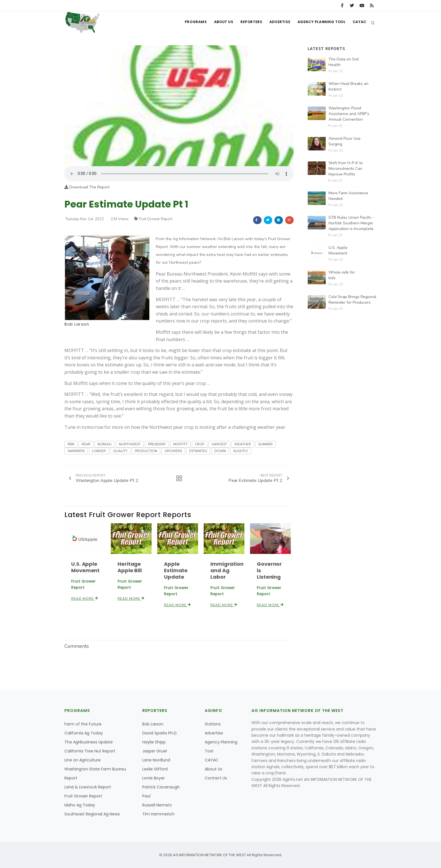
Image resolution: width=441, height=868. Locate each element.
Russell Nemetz (157, 805)
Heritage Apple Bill (130, 567)
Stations (213, 724)
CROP (200, 444)
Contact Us (216, 778)
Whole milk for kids (342, 275)
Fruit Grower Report (153, 219)
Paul (146, 796)
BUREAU (105, 444)
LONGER (99, 451)
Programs (189, 23)
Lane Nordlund (156, 760)
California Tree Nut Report (90, 751)
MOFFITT (180, 444)
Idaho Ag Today (80, 805)
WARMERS (76, 451)
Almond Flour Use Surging (345, 141)
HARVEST (219, 444)
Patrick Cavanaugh (161, 787)
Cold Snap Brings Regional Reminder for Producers (352, 300)
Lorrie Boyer (154, 778)
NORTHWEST (130, 444)
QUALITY (120, 451)
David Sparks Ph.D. (160, 733)
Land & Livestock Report (88, 787)
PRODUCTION (146, 451)
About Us (218, 23)
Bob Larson (77, 324)
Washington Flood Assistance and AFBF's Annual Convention (349, 114)
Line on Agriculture (83, 760)
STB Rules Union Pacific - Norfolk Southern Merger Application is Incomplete (351, 223)
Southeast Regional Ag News (92, 814)
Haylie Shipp (154, 742)
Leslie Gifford (155, 769)
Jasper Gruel (155, 751)
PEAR (86, 444)
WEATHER (243, 444)
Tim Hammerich (158, 814)
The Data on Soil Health (344, 62)
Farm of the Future (83, 724)
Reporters (247, 23)
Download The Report (87, 187)
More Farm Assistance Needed (348, 196)
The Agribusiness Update (89, 742)
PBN (71, 444)
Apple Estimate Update (176, 570)
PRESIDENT (157, 444)
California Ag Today (84, 733)
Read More (85, 599)
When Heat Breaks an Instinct (348, 86)
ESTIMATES (198, 451)
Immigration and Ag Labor (227, 570)
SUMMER (265, 444)
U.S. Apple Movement (85, 567)
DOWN (220, 451)
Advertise (277, 23)
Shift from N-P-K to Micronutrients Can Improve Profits (346, 169)
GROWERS (173, 451)
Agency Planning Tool (320, 23)
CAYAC (359, 23)
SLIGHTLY (241, 451)
